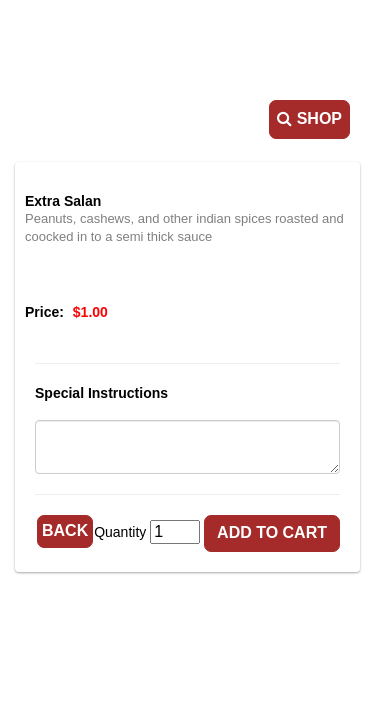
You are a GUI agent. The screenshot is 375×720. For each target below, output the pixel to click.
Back (65, 530)
